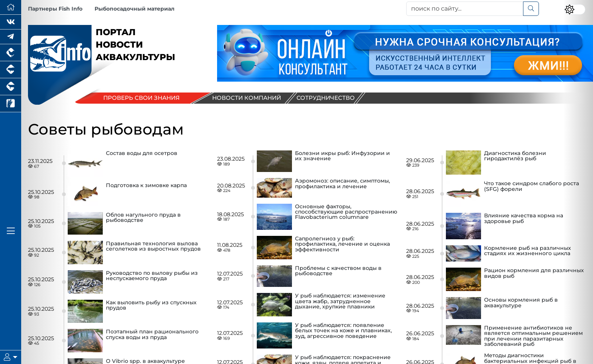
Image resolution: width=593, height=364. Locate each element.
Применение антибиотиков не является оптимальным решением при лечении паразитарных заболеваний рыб (533, 336)
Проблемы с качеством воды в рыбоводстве (338, 271)
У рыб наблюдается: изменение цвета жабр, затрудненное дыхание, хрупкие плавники (340, 301)
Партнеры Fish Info (55, 9)
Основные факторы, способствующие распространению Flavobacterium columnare (346, 212)
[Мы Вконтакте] (11, 22)
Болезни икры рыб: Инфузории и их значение (342, 156)
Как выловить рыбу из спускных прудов (151, 305)
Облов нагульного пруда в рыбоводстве (143, 218)
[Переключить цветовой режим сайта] (575, 9)
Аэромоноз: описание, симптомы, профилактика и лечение (342, 184)
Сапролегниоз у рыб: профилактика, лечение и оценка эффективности (342, 244)
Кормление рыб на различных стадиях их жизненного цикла (528, 251)
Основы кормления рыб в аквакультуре (521, 303)
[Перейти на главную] (11, 7)
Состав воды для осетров (142, 153)
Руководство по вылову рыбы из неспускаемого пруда (152, 276)
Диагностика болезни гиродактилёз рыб (515, 156)
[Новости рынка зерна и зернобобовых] (11, 104)
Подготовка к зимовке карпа (146, 186)
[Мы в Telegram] (11, 37)
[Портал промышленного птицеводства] (11, 53)
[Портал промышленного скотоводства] (11, 87)
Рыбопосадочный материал (134, 9)
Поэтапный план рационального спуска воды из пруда (152, 335)
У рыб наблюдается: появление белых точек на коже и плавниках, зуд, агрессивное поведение (343, 331)
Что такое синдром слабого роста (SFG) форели (532, 186)
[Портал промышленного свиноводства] (11, 70)
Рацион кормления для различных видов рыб (534, 273)
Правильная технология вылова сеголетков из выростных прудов (153, 246)
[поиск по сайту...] (465, 9)
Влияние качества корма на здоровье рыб (524, 218)
